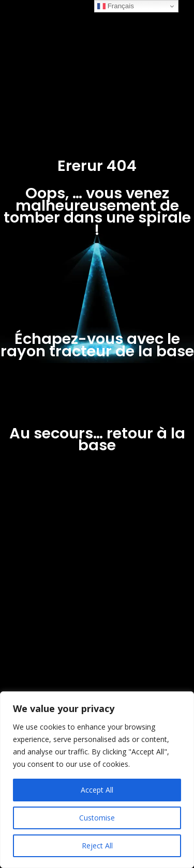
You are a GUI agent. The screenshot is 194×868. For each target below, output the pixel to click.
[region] (97, 780)
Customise (97, 818)
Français (116, 6)
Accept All (97, 790)
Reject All (97, 846)
